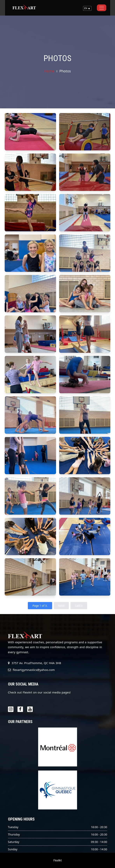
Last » (79, 606)
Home (49, 71)
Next (61, 606)
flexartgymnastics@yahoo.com (34, 670)
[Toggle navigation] (102, 8)
